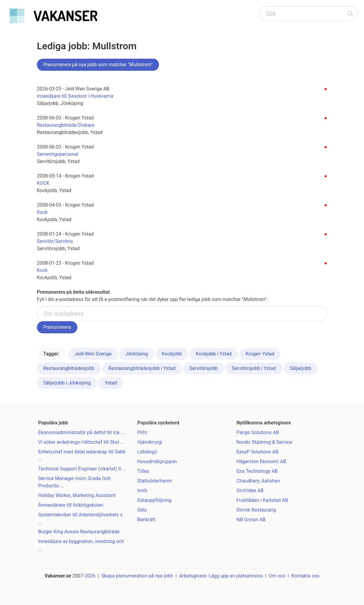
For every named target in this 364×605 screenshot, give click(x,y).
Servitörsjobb (203, 368)
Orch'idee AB (250, 491)
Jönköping (137, 354)
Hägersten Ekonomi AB (261, 461)
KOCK (43, 183)
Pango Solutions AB (258, 432)
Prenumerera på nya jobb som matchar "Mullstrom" (98, 65)
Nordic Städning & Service (264, 442)
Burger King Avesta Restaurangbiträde (79, 532)
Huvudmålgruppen (157, 461)
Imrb (142, 491)
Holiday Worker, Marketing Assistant (77, 495)
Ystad (111, 383)
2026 (90, 576)
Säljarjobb (301, 368)
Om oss (277, 576)
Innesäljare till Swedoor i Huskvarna (75, 96)
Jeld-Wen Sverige (93, 354)
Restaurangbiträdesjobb (69, 368)
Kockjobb (172, 354)
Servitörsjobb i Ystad (254, 368)
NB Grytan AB (251, 520)
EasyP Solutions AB (257, 452)
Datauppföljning (154, 500)
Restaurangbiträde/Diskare (66, 125)
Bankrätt (146, 520)
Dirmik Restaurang (256, 510)
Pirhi (142, 432)
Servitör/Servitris (55, 241)
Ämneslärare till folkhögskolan (71, 505)
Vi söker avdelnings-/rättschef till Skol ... (81, 442)
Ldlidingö (147, 452)
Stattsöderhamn (155, 481)
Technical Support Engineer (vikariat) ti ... (82, 469)
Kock (42, 212)
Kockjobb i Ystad (214, 354)
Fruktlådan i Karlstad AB (262, 500)
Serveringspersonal (58, 154)
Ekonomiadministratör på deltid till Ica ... (81, 432)
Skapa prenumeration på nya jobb (137, 576)
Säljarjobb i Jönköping (67, 383)
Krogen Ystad (260, 354)
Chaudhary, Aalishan (258, 481)
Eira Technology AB (257, 471)
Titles (143, 471)
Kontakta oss (305, 576)
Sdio (142, 510)
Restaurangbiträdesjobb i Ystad (142, 368)
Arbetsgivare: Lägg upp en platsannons (221, 576)
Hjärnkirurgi (150, 442)
